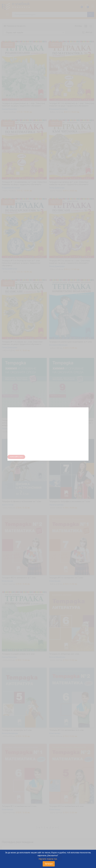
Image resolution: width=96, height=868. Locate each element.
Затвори (49, 864)
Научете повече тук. (48, 859)
